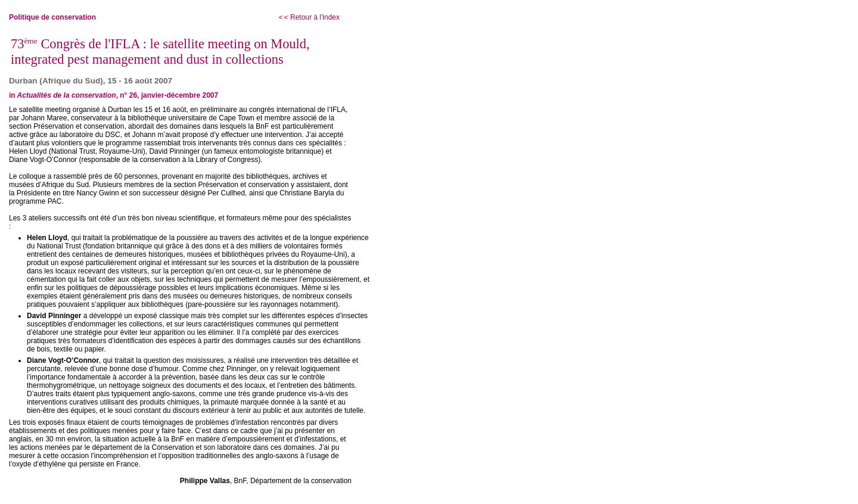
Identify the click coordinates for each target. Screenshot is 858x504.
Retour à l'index (309, 17)
